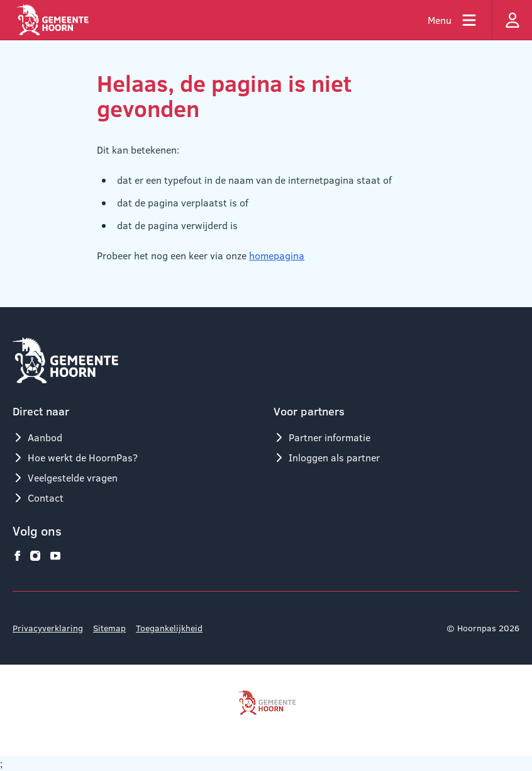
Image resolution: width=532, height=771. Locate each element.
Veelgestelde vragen (65, 477)
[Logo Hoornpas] (53, 20)
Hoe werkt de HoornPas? (75, 457)
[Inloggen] (512, 20)
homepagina (277, 255)
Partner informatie (322, 437)
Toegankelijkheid (169, 628)
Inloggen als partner (327, 457)
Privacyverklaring (48, 628)
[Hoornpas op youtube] (55, 556)
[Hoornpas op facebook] (18, 556)
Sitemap (109, 628)
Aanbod (37, 437)
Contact (38, 498)
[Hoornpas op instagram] (35, 556)
